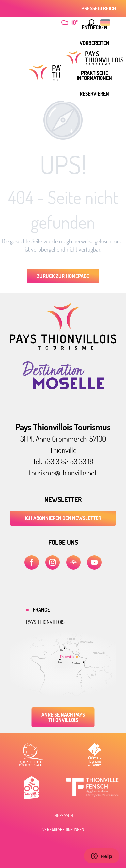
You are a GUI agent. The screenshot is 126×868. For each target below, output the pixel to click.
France (41, 610)
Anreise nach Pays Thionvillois (63, 717)
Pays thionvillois (45, 622)
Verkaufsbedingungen (63, 830)
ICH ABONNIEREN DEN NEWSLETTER (63, 518)
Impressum (63, 816)
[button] (91, 22)
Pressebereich (99, 8)
